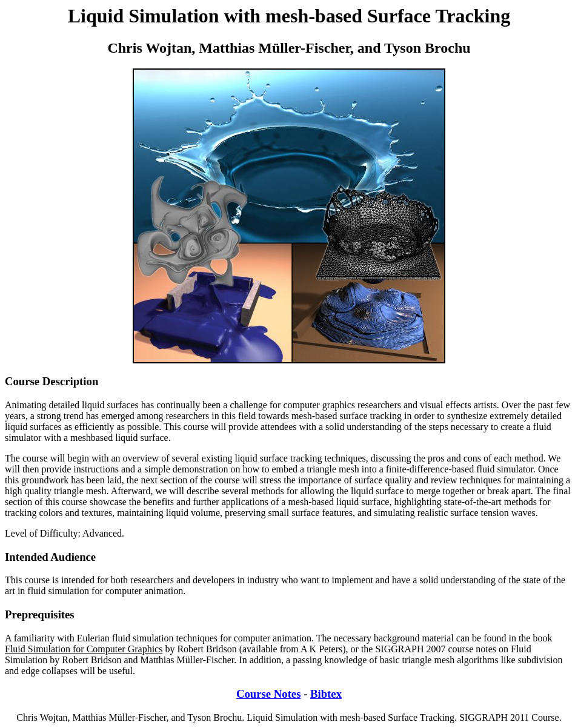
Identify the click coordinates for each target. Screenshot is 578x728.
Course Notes (268, 694)
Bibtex (326, 694)
